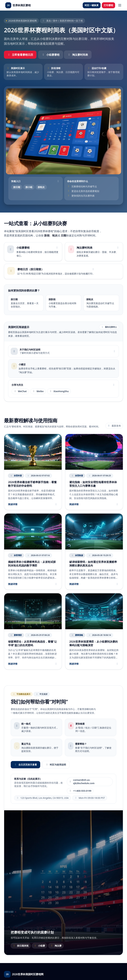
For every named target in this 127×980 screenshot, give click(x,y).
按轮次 (41, 187)
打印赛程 (108, 5)
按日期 (17, 187)
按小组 (29, 187)
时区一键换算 (92, 5)
